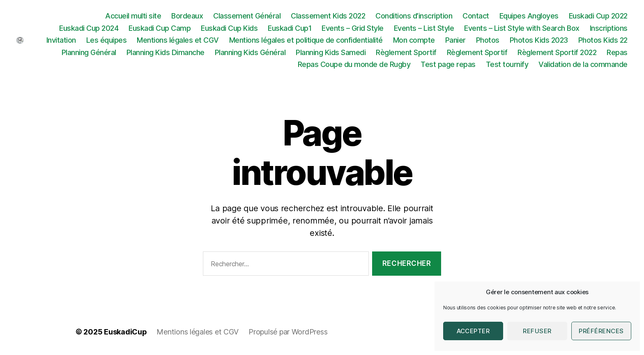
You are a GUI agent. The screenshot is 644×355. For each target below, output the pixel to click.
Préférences (601, 331)
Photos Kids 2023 (539, 40)
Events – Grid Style (353, 28)
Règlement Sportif (406, 52)
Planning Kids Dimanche (166, 52)
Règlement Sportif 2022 (557, 52)
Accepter (473, 331)
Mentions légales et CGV (178, 40)
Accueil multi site (133, 16)
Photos (488, 40)
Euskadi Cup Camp (160, 28)
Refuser (537, 331)
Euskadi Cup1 (290, 28)
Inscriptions (609, 28)
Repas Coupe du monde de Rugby (354, 64)
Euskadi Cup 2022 (598, 16)
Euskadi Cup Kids (229, 28)
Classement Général (247, 16)
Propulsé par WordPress (288, 332)
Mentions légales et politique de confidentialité (306, 40)
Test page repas (448, 64)
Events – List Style (424, 28)
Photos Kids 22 (603, 40)
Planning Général (89, 52)
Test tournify (507, 64)
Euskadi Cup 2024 (89, 28)
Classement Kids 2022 (328, 16)
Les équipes (107, 40)
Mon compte (414, 40)
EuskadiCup (125, 332)
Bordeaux (187, 16)
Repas (617, 52)
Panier (455, 40)
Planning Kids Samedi (331, 52)
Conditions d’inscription (414, 16)
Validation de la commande (583, 64)
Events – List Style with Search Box (522, 28)
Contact (476, 16)
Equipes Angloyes (529, 16)
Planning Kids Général (250, 52)
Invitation (61, 40)
